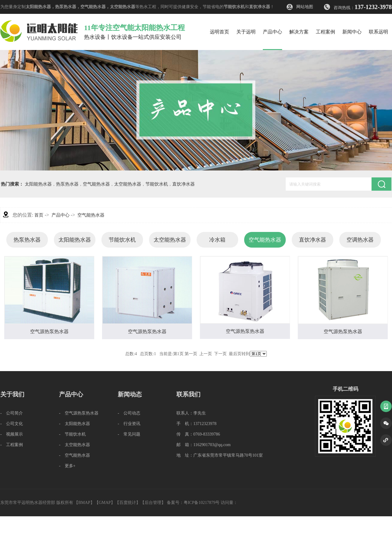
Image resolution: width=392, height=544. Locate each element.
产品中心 (61, 215)
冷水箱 (217, 240)
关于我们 (12, 394)
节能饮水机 (234, 7)
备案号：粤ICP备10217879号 (193, 503)
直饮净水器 (260, 7)
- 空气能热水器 (75, 455)
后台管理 (153, 503)
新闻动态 (130, 394)
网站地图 (305, 7)
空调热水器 (360, 240)
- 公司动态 (129, 413)
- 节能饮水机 (72, 434)
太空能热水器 (123, 7)
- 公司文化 (12, 424)
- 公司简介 (12, 413)
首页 (39, 215)
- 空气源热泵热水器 (79, 413)
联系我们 (188, 394)
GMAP (105, 503)
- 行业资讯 (129, 424)
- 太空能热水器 (75, 445)
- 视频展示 (12, 434)
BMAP (84, 503)
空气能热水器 (93, 7)
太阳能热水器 (38, 7)
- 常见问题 (129, 434)
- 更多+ (67, 466)
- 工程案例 (12, 445)
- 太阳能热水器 (75, 424)
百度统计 (128, 503)
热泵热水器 (66, 7)
